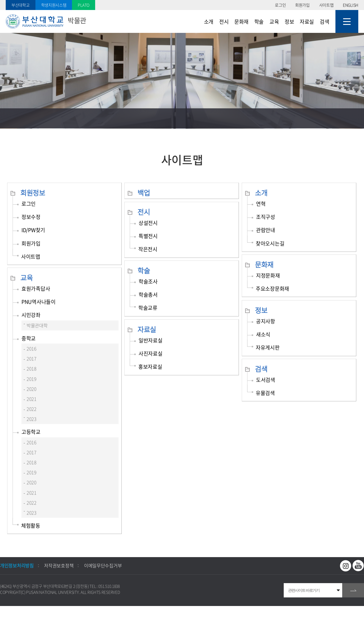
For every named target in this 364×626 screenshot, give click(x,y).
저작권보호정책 (59, 565)
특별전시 (148, 236)
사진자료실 (151, 353)
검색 (261, 369)
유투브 (358, 566)
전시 (144, 212)
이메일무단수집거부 (103, 565)
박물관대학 (37, 325)
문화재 (264, 264)
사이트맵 (326, 5)
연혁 (261, 204)
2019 (32, 379)
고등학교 (31, 432)
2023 (32, 419)
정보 (261, 310)
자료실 (147, 329)
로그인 (280, 5)
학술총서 (148, 295)
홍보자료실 (150, 367)
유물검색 (265, 393)
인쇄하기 (354, 118)
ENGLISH (351, 5)
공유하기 (334, 118)
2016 (32, 348)
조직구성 (266, 217)
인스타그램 (346, 566)
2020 (32, 389)
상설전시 (148, 223)
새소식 (263, 334)
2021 (32, 399)
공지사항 (266, 321)
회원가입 (302, 5)
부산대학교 (21, 5)
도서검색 (266, 380)
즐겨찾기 (314, 118)
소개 (261, 193)
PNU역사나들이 (39, 302)
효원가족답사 (36, 289)
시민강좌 (31, 315)
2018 (32, 368)
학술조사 (148, 281)
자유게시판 (268, 347)
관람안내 (266, 230)
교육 (26, 278)
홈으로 (10, 118)
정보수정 (31, 217)
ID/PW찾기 (33, 230)
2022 (32, 409)
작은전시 (148, 249)
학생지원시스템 (54, 5)
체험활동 (31, 526)
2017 (32, 358)
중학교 (29, 338)
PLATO (84, 5)
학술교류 (148, 308)
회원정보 (33, 193)
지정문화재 (268, 275)
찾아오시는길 (270, 243)
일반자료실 (151, 340)
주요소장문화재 (272, 289)
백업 (144, 193)
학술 (144, 270)
